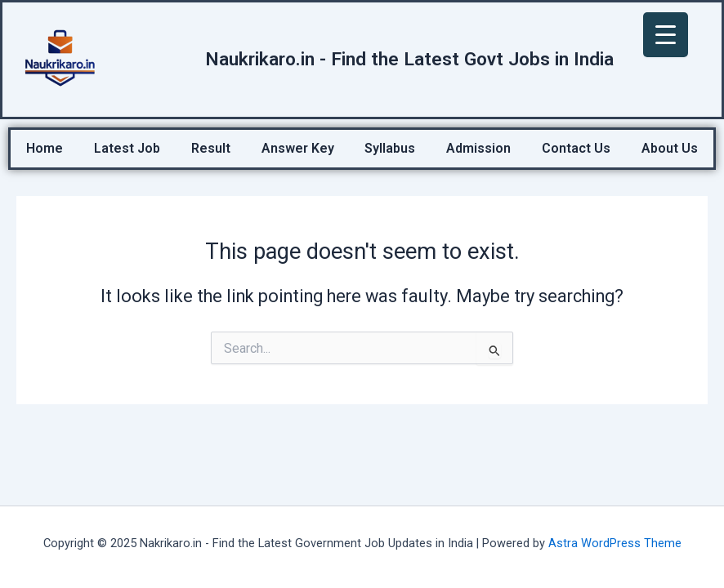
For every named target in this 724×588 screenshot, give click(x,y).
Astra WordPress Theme (615, 543)
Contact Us (576, 148)
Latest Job (127, 148)
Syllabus (390, 148)
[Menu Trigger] (666, 35)
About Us (670, 148)
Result (211, 148)
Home (45, 148)
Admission (478, 148)
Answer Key (298, 148)
